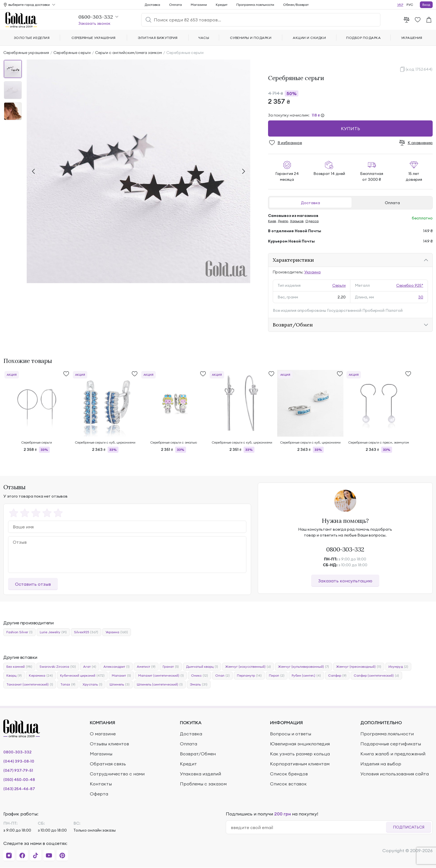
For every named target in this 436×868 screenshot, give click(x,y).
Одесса (312, 221)
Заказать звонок (94, 23)
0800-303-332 (345, 549)
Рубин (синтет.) (306, 676)
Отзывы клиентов (109, 744)
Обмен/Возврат (296, 5)
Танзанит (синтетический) (30, 684)
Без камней (19, 667)
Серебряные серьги (72, 53)
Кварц (14, 676)
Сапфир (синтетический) (376, 676)
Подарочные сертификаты (391, 744)
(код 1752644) (419, 69)
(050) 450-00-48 (19, 780)
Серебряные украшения (26, 53)
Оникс (200, 676)
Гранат (171, 667)
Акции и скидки (309, 38)
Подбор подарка (363, 38)
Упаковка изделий (200, 774)
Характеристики (293, 260)
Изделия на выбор (381, 764)
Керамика (41, 676)
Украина (312, 272)
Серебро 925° (410, 285)
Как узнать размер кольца (300, 754)
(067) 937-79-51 (18, 770)
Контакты (101, 784)
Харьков (297, 221)
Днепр (283, 221)
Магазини (199, 5)
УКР (400, 5)
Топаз (68, 684)
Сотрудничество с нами (117, 774)
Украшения (412, 38)
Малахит (121, 676)
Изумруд (398, 667)
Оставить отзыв (33, 584)
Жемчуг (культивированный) (304, 667)
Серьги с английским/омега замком (128, 53)
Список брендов (289, 774)
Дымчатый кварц (202, 667)
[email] (308, 827)
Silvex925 (86, 632)
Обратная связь (108, 764)
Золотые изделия (32, 38)
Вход (426, 5)
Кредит (222, 5)
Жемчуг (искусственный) (248, 667)
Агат (90, 667)
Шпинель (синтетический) (160, 684)
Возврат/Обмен (293, 325)
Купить (350, 128)
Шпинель (120, 684)
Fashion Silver (19, 632)
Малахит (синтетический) (161, 676)
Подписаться (409, 827)
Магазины (101, 754)
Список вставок (288, 784)
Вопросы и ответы (291, 734)
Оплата (392, 203)
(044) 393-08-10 (19, 761)
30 (421, 297)
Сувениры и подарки (251, 38)
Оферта (99, 794)
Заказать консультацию (345, 581)
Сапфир (337, 676)
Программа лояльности (255, 5)
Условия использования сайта (395, 774)
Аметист (146, 667)
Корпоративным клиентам (300, 764)
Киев (272, 221)
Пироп (277, 676)
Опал (222, 676)
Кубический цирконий (82, 676)
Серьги (339, 285)
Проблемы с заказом (203, 784)
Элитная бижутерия (158, 38)
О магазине (103, 734)
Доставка (310, 203)
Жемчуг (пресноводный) (359, 667)
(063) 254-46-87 (19, 789)
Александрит (117, 667)
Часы (204, 38)
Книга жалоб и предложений (393, 754)
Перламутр (249, 676)
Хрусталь (92, 684)
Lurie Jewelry (53, 632)
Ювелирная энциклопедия (300, 744)
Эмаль (199, 684)
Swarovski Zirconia (58, 667)
